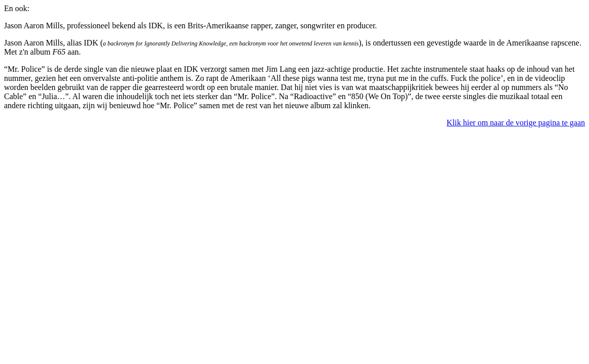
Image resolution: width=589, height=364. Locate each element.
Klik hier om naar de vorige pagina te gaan (516, 123)
